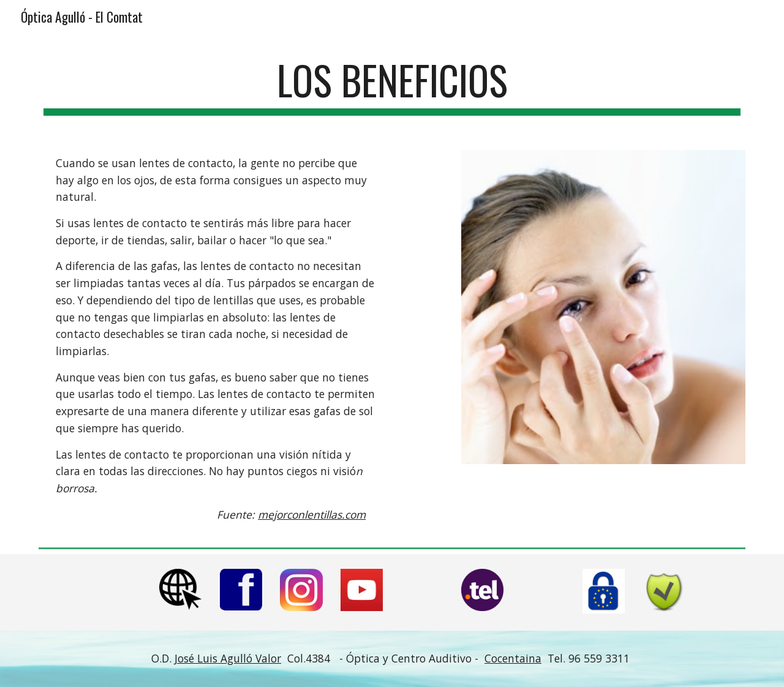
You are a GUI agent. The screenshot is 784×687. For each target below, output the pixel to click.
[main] (392, 86)
